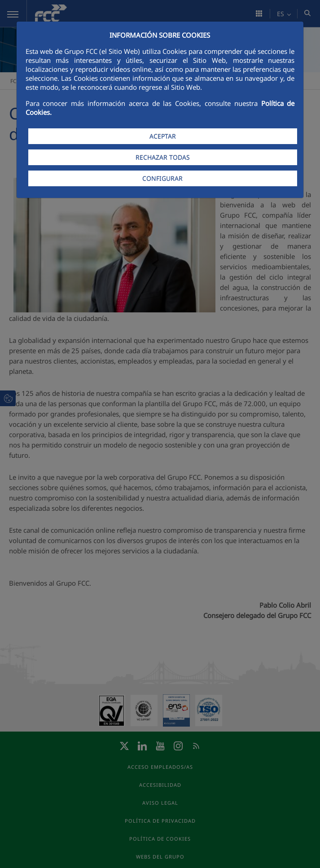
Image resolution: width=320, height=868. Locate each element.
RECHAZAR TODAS (163, 157)
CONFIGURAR (162, 178)
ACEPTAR (163, 136)
